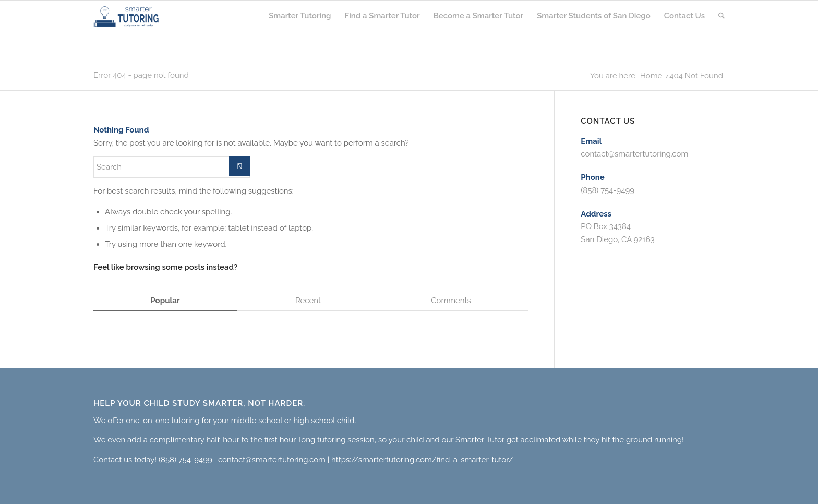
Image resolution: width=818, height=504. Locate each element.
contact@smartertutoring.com (634, 154)
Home (651, 76)
